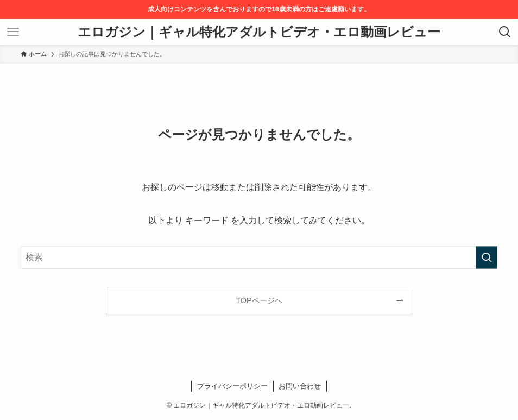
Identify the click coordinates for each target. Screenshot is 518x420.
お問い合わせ (300, 386)
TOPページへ (259, 300)
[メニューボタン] (13, 32)
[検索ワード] (259, 258)
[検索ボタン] (505, 32)
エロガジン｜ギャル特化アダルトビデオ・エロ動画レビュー (259, 32)
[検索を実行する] (487, 258)
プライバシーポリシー (232, 386)
